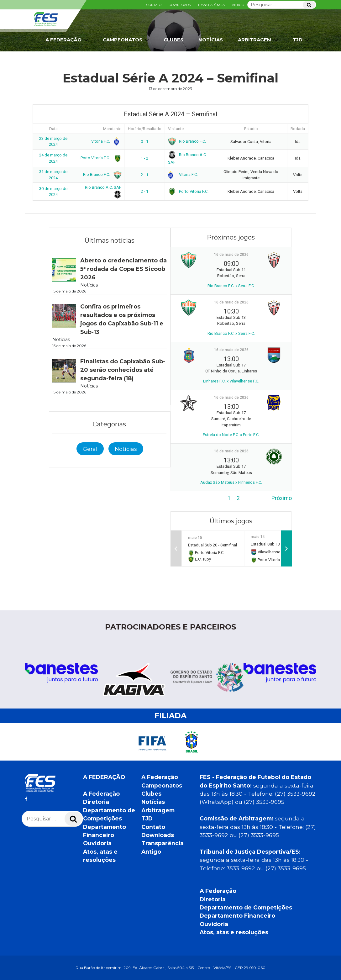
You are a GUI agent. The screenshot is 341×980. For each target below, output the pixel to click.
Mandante (112, 129)
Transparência (211, 5)
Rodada (298, 129)
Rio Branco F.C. (187, 141)
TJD (302, 40)
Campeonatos (126, 40)
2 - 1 (144, 175)
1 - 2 (144, 158)
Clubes (173, 40)
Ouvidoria (97, 843)
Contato (154, 5)
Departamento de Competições (246, 907)
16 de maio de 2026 (231, 255)
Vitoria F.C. (105, 141)
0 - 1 (144, 142)
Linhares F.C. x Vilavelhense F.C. (231, 381)
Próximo (282, 498)
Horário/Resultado (145, 129)
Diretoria (96, 802)
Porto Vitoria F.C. (100, 158)
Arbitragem (259, 40)
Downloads (180, 5)
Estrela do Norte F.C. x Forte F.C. (231, 435)
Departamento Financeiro (237, 916)
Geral (90, 449)
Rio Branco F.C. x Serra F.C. (231, 286)
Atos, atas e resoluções (234, 932)
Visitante (176, 129)
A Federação (67, 40)
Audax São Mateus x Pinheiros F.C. (231, 482)
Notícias (211, 40)
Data (53, 129)
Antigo (238, 5)
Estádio (251, 129)
